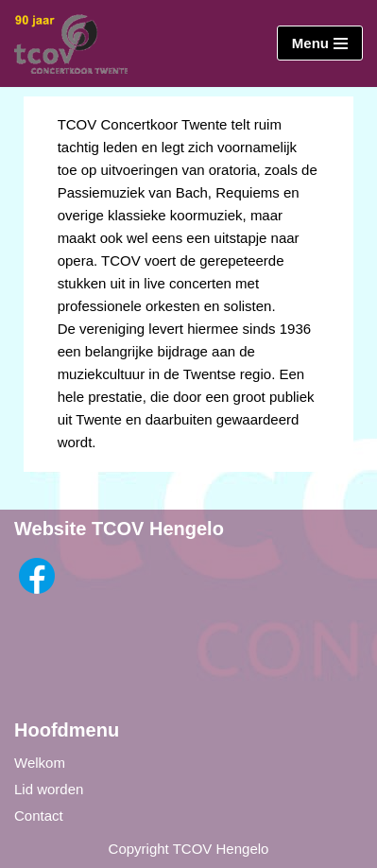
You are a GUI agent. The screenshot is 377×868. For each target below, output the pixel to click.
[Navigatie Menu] (320, 43)
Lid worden (49, 789)
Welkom (40, 763)
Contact (39, 816)
